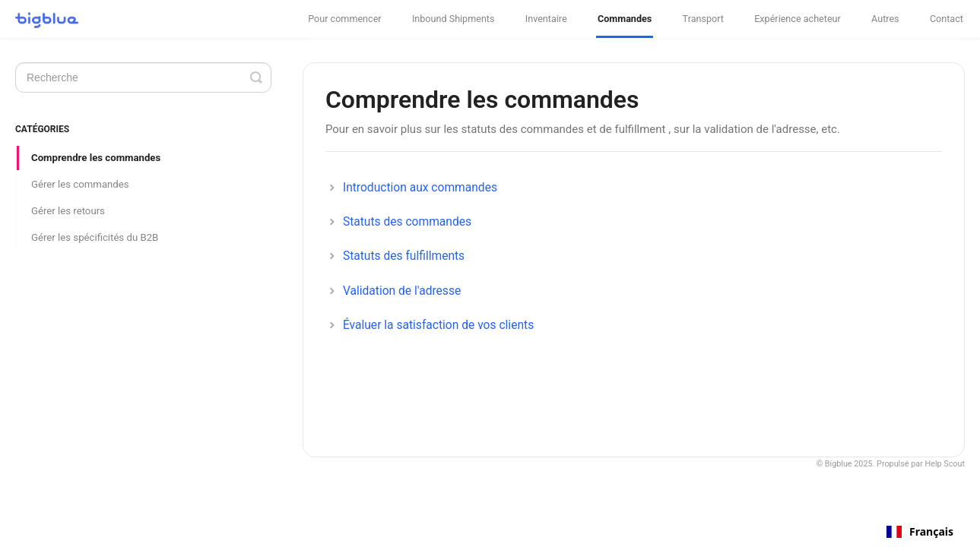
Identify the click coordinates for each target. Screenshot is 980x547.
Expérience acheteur (798, 19)
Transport (703, 19)
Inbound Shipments (454, 19)
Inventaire (546, 19)
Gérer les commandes (80, 184)
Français (920, 532)
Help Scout (945, 464)
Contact (947, 19)
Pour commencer (344, 19)
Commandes (625, 19)
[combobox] (920, 532)
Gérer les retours (68, 211)
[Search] (143, 77)
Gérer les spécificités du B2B (95, 237)
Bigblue (839, 464)
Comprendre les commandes (96, 158)
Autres (885, 19)
